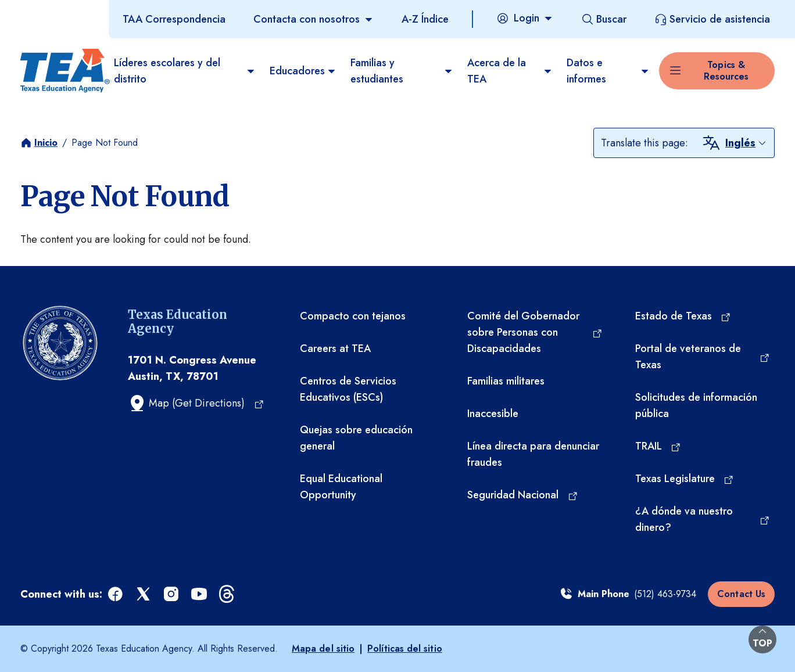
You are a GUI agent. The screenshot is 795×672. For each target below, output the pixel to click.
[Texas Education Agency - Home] (62, 71)
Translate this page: (644, 143)
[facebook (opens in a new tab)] (116, 594)
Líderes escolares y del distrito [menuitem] (185, 71)
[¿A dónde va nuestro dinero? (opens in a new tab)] (703, 519)
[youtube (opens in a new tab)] (200, 594)
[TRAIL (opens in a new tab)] (658, 446)
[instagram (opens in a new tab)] (172, 594)
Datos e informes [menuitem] (608, 71)
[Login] (525, 18)
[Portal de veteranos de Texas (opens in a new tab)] (703, 357)
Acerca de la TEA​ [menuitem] (510, 71)
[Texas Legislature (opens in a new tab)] (685, 479)
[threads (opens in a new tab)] (228, 594)
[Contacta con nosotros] (314, 19)
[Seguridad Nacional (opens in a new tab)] (523, 495)
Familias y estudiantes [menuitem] (402, 71)
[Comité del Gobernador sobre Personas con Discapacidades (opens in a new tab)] (535, 332)
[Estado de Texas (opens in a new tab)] (683, 316)
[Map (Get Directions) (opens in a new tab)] (196, 403)
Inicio (46, 143)
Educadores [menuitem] (303, 71)
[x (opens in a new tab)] (144, 594)
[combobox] (746, 143)
